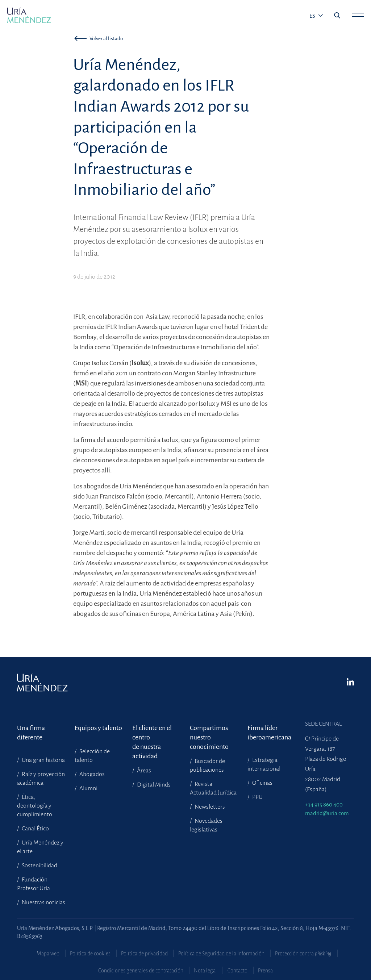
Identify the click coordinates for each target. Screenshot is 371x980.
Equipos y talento (98, 728)
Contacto (237, 971)
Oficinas (262, 783)
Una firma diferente (31, 733)
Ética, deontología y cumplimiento (35, 806)
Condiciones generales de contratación (141, 971)
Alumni (88, 788)
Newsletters (209, 807)
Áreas (143, 771)
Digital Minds (153, 785)
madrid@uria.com (327, 813)
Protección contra (303, 954)
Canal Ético (35, 829)
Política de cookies (90, 954)
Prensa (265, 971)
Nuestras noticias (43, 902)
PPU (257, 797)
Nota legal (205, 971)
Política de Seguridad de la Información (221, 954)
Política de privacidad (144, 954)
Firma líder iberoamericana (269, 733)
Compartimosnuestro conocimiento (209, 733)
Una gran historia (43, 760)
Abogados (91, 774)
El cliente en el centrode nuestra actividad (152, 733)
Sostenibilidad (39, 866)
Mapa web (48, 954)
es (313, 16)
